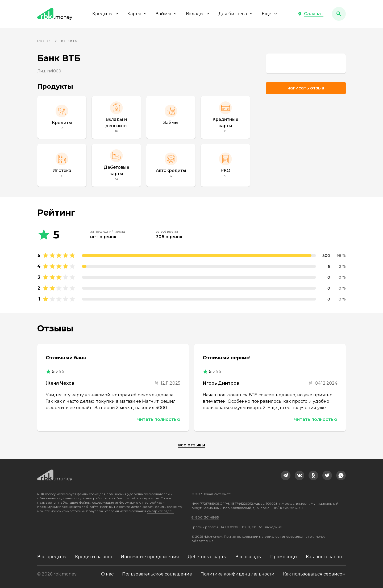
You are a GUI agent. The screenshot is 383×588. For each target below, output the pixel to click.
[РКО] (225, 165)
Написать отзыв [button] (306, 88)
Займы (167, 14)
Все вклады (249, 557)
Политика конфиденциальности (238, 574)
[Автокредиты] (171, 165)
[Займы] (171, 117)
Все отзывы (192, 445)
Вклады (198, 14)
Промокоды (284, 557)
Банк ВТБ (69, 41)
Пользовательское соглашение (157, 574)
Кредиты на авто (94, 557)
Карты (137, 14)
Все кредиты (52, 557)
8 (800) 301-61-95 (205, 517)
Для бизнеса (236, 14)
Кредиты (106, 14)
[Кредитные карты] (225, 117)
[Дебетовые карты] (116, 165)
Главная (44, 41)
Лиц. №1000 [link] (49, 71)
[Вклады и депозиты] (116, 117)
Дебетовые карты (207, 557)
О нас (107, 574)
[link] (306, 63)
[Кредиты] (62, 117)
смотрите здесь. (161, 511)
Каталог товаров (324, 557)
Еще (270, 14)
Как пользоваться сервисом (314, 574)
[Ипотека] (62, 165)
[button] (311, 14)
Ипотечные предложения (150, 557)
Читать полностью (159, 419)
